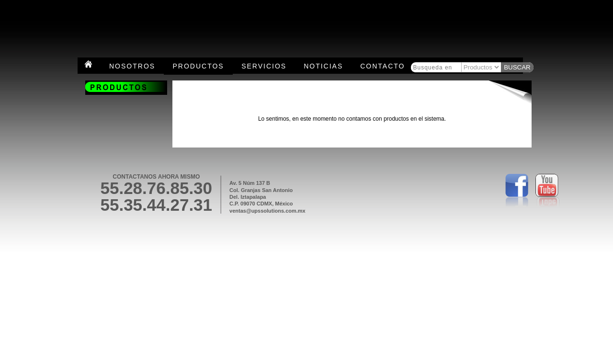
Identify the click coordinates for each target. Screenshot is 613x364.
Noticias (323, 66)
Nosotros (132, 66)
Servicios (264, 66)
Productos (199, 66)
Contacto (382, 66)
